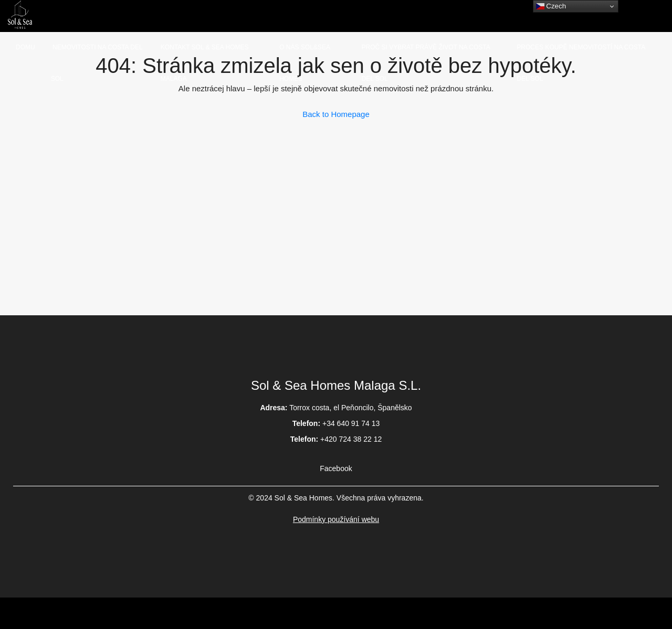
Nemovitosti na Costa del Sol (97, 63)
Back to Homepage (336, 114)
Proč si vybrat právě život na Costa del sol (426, 63)
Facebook (336, 468)
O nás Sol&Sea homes (304, 63)
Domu (25, 47)
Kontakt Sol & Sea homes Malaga (205, 63)
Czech (551, 6)
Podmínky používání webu (336, 519)
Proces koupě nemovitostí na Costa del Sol (581, 63)
